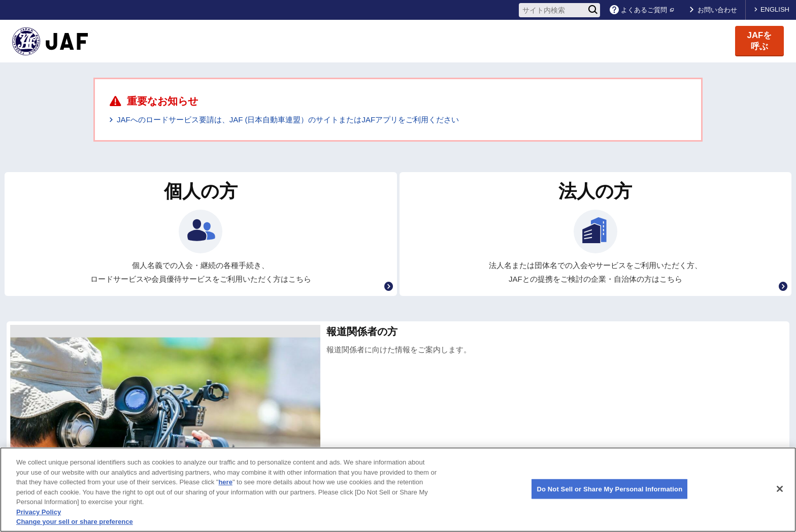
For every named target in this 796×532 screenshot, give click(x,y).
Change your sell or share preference (75, 522)
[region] (398, 490)
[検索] (593, 10)
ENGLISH (775, 9)
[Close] (780, 489)
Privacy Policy (39, 512)
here (225, 482)
